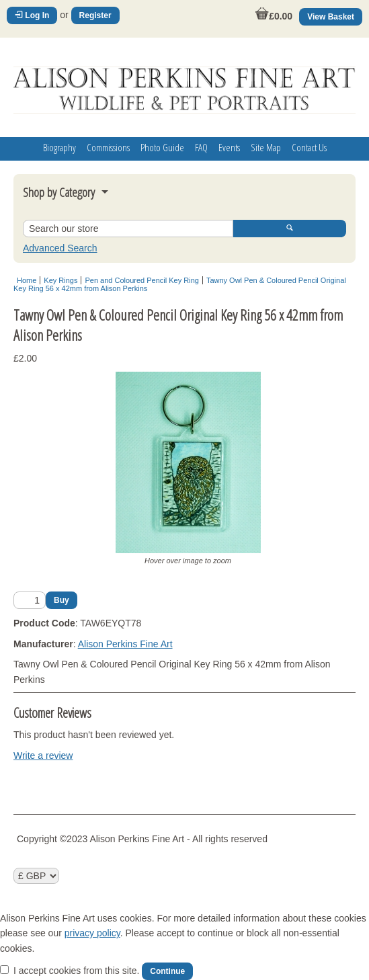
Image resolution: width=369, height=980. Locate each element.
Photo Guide (162, 147)
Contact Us (309, 147)
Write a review (43, 756)
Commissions (108, 147)
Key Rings (60, 280)
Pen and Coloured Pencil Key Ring (141, 280)
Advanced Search (60, 248)
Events (229, 147)
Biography (59, 147)
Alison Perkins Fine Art (125, 644)
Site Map (266, 147)
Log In (32, 15)
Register (95, 15)
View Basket (331, 17)
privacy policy (92, 933)
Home (27, 280)
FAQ (201, 147)
